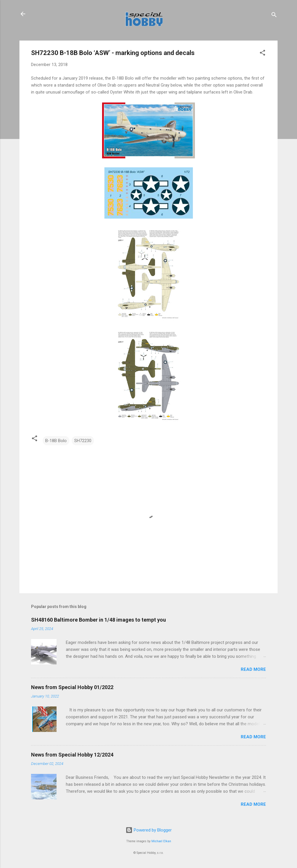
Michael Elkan (161, 841)
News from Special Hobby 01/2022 (72, 687)
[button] (262, 54)
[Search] (274, 16)
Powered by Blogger (149, 830)
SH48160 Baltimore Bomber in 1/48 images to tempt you (98, 620)
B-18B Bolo (56, 441)
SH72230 (83, 441)
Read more (253, 669)
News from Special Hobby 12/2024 (72, 755)
